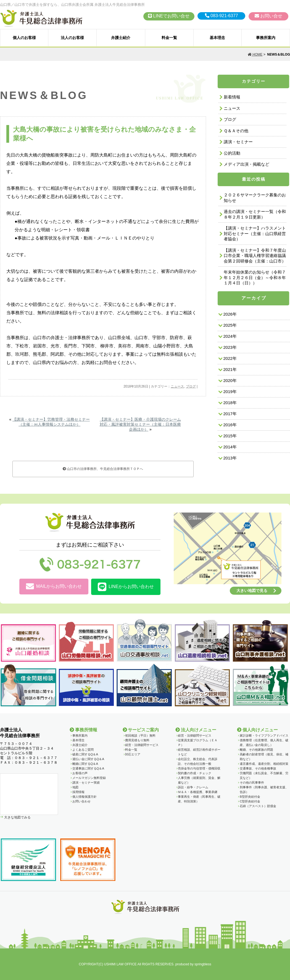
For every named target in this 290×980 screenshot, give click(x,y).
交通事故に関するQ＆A (88, 768)
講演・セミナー (238, 142)
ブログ (191, 386)
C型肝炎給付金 (250, 801)
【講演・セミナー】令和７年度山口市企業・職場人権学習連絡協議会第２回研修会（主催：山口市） (255, 256)
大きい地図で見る (252, 591)
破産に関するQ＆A (85, 754)
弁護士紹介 (121, 38)
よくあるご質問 (83, 750)
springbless (203, 964)
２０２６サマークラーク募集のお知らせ (255, 198)
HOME (255, 54)
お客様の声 (80, 773)
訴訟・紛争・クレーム (193, 787)
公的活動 (232, 153)
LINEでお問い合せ (169, 16)
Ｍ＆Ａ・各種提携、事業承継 (198, 792)
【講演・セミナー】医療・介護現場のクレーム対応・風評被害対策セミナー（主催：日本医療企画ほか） (140, 424)
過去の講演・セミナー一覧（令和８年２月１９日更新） (255, 214)
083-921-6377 (222, 16)
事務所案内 (266, 38)
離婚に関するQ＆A (85, 764)
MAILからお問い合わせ (54, 587)
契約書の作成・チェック (195, 773)
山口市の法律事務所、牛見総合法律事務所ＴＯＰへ (103, 469)
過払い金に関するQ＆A (88, 759)
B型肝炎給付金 (250, 797)
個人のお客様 (24, 38)
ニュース (177, 386)
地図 (75, 787)
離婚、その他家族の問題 (256, 750)
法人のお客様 (72, 38)
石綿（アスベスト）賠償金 (258, 806)
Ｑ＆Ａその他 (236, 131)
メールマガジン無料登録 (89, 778)
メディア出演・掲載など (247, 164)
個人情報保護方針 (85, 797)
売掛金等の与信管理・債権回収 (199, 768)
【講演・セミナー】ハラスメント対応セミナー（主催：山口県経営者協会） (255, 233)
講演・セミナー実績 (86, 783)
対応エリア (133, 754)
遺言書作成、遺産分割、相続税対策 (264, 764)
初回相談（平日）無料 (140, 735)
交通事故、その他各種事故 (258, 768)
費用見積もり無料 (137, 740)
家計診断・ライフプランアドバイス (264, 735)
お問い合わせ (81, 801)
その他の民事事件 (252, 783)
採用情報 (78, 792)
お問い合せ (268, 16)
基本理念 (217, 38)
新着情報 (232, 97)
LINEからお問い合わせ (126, 587)
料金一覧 (169, 38)
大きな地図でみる (17, 817)
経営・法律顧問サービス (142, 745)
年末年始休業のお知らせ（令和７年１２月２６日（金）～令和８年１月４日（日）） (255, 277)
